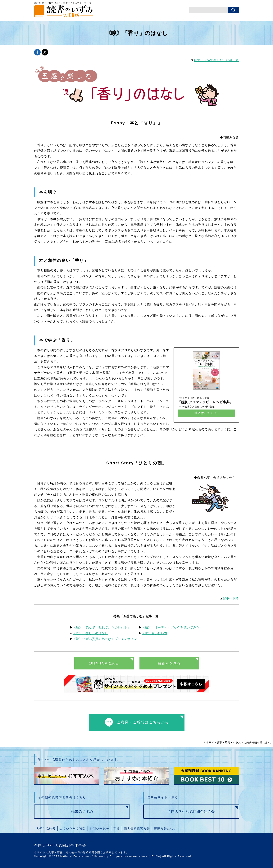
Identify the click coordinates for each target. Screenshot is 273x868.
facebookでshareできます (37, 52)
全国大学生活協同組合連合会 (191, 811)
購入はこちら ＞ (206, 413)
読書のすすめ (82, 811)
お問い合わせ (99, 829)
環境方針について (167, 829)
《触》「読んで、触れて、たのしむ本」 (102, 627)
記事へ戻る (231, 598)
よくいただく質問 (73, 829)
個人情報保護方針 (137, 829)
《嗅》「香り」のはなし (90, 633)
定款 (116, 829)
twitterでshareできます (45, 52)
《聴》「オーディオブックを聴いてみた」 (172, 627)
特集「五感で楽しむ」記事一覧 (216, 60)
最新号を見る (169, 663)
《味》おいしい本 (154, 633)
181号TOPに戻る (104, 663)
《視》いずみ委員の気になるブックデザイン (105, 639)
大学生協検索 (46, 829)
